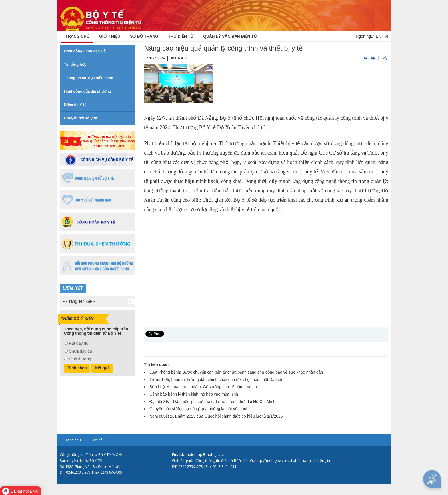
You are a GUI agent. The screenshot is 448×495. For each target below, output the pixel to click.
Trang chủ (72, 440)
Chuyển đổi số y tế (80, 118)
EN (378, 36)
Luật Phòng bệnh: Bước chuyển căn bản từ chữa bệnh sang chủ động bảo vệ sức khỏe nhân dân (236, 372)
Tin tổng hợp (75, 64)
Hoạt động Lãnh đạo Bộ (85, 51)
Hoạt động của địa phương (87, 91)
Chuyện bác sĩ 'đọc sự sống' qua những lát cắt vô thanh (199, 409)
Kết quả (102, 368)
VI (386, 36)
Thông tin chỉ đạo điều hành (89, 78)
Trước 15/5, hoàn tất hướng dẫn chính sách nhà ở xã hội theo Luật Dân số (216, 380)
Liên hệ (96, 440)
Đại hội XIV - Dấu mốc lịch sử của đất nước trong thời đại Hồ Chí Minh (212, 402)
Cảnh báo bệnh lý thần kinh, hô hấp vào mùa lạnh (194, 394)
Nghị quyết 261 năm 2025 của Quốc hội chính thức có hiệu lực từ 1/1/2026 (216, 416)
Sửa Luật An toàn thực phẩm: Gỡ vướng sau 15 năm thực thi (204, 387)
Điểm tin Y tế (75, 105)
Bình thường (80, 359)
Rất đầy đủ (79, 343)
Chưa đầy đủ (81, 351)
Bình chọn (77, 368)
